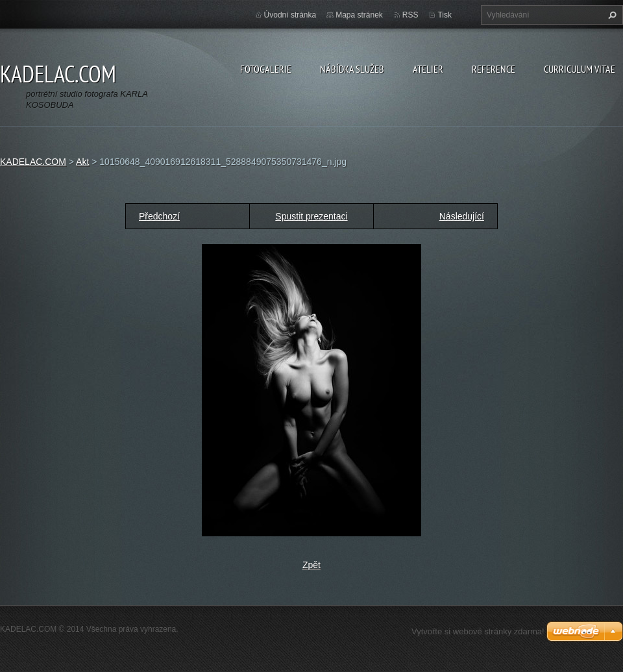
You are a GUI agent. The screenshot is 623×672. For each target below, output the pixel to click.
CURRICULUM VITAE (580, 69)
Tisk (445, 15)
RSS (410, 15)
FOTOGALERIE (266, 69)
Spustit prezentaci (311, 216)
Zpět (311, 565)
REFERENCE (494, 69)
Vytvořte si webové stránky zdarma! (478, 631)
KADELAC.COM (33, 162)
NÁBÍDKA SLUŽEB (352, 69)
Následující (462, 216)
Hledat (611, 15)
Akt (82, 162)
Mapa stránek (359, 15)
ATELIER (428, 69)
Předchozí (159, 216)
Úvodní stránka (290, 15)
